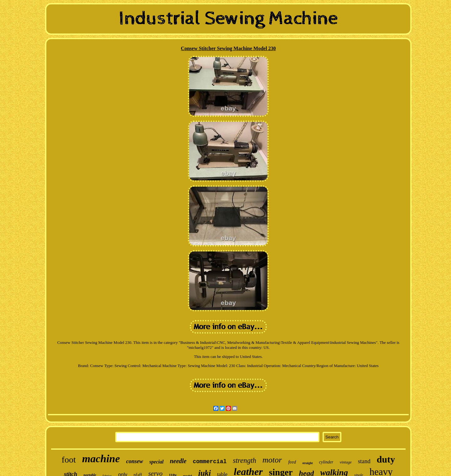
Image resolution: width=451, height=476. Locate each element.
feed (292, 462)
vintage (345, 462)
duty (386, 459)
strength (245, 460)
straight (307, 463)
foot (69, 460)
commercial (210, 462)
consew (135, 461)
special (156, 462)
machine (101, 459)
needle (178, 461)
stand (364, 461)
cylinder (326, 462)
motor (272, 460)
